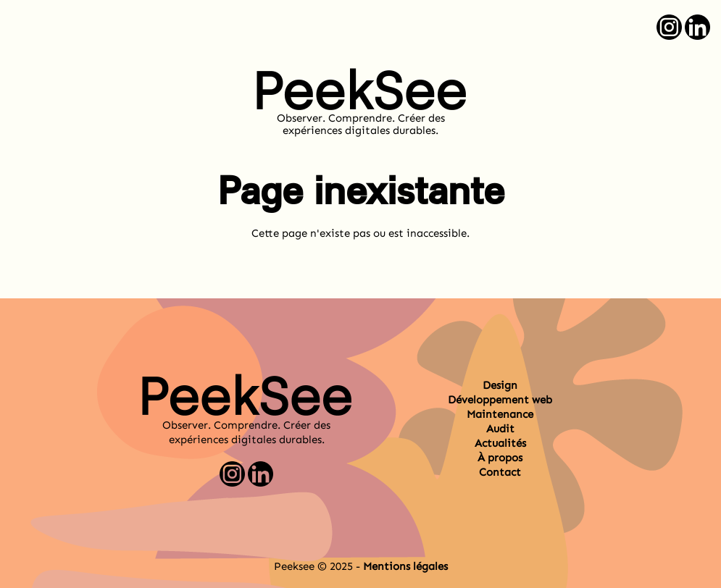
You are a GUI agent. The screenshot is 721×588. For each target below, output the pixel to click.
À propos (500, 458)
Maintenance (500, 414)
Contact (500, 472)
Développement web (500, 400)
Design (500, 385)
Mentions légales (405, 566)
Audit (500, 429)
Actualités (500, 443)
